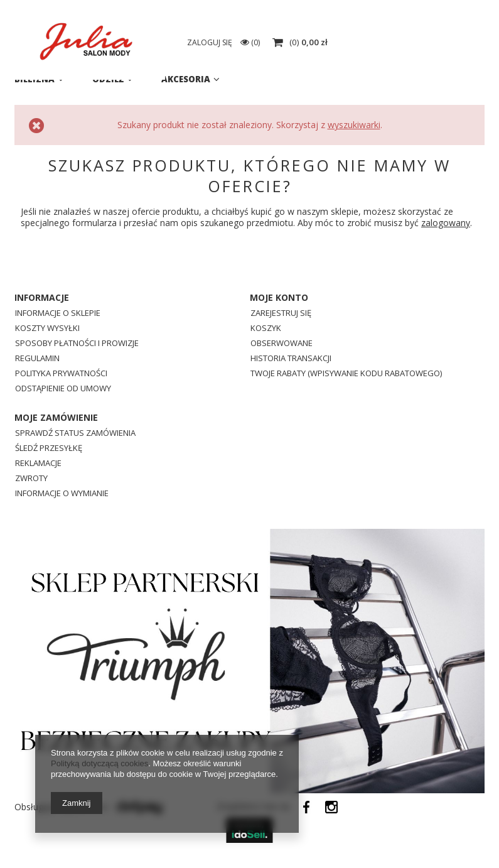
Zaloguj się (368, 42)
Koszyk (266, 329)
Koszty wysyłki (47, 329)
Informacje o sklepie (58, 314)
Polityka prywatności (61, 374)
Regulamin (37, 359)
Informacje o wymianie (62, 494)
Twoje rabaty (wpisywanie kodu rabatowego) (346, 374)
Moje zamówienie (56, 417)
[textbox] (259, 44)
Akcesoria (186, 79)
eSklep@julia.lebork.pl (436, 15)
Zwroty (31, 479)
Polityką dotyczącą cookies (99, 763)
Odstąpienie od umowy (63, 389)
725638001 (323, 15)
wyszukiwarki (354, 125)
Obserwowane (282, 344)
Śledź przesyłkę (49, 449)
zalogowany (446, 223)
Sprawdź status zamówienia (75, 434)
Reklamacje (38, 464)
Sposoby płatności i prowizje (77, 344)
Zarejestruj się (281, 314)
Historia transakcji (291, 359)
